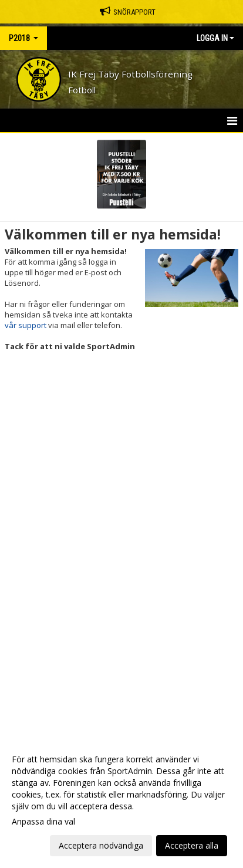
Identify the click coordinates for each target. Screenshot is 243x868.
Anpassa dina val (43, 822)
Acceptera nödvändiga (101, 845)
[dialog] (122, 802)
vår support (26, 325)
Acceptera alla (192, 845)
